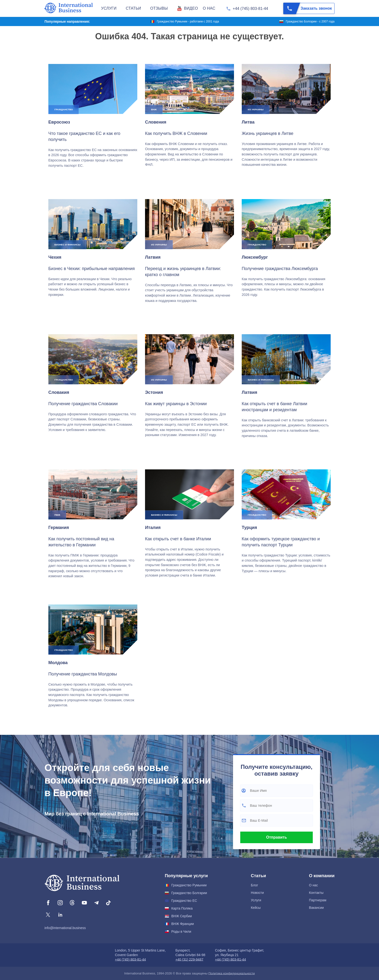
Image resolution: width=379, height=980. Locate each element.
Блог (255, 885)
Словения (156, 122)
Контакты (316, 893)
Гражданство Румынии (189, 885)
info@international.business (65, 928)
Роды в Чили (181, 931)
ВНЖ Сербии (182, 916)
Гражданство (64, 109)
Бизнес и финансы (67, 245)
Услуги (256, 900)
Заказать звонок (308, 8)
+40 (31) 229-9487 (189, 959)
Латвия (153, 257)
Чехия (55, 257)
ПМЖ (57, 515)
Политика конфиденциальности (232, 973)
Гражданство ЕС (184, 901)
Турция (249, 528)
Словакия (59, 392)
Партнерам (318, 900)
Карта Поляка (182, 908)
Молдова (58, 663)
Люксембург (255, 257)
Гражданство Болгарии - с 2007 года (310, 21)
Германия (59, 528)
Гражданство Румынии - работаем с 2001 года (188, 21)
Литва (248, 122)
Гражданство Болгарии (189, 893)
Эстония (154, 392)
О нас (313, 885)
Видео (191, 8)
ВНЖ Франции (183, 924)
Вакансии (316, 908)
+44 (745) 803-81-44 (250, 9)
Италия (153, 528)
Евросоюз (59, 122)
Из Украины (256, 109)
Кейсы (256, 908)
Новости (257, 893)
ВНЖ (154, 109)
